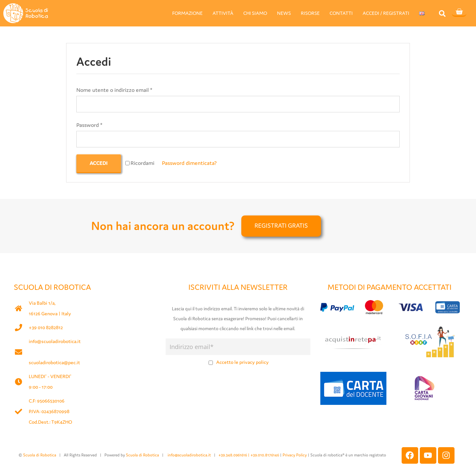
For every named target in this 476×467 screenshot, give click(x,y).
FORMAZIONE (187, 13)
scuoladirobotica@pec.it (54, 362)
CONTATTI (341, 13)
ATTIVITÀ (223, 13)
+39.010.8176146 (265, 455)
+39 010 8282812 (46, 327)
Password (89, 125)
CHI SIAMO (255, 13)
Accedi (99, 163)
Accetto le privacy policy (242, 362)
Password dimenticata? (189, 163)
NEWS (284, 13)
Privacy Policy (295, 455)
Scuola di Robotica (40, 455)
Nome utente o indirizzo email (114, 90)
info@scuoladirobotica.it (55, 341)
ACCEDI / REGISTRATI (386, 13)
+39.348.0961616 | (235, 455)
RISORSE (310, 13)
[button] (442, 13)
